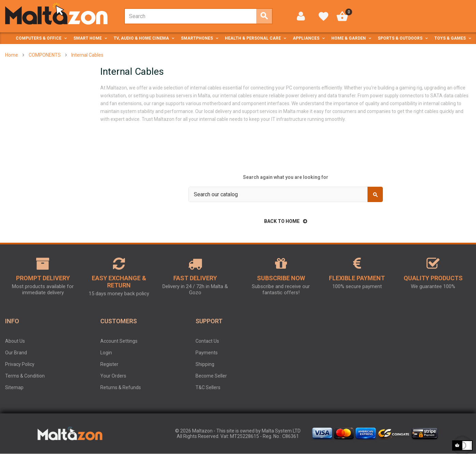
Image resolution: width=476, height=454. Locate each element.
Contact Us (207, 341)
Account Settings (119, 341)
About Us (15, 341)
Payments (207, 353)
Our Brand (16, 353)
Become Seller (211, 376)
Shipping (205, 364)
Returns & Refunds (121, 387)
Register (109, 364)
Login (106, 353)
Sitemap (14, 387)
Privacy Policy (20, 364)
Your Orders (113, 376)
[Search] (286, 194)
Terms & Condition (25, 376)
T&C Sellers (208, 387)
